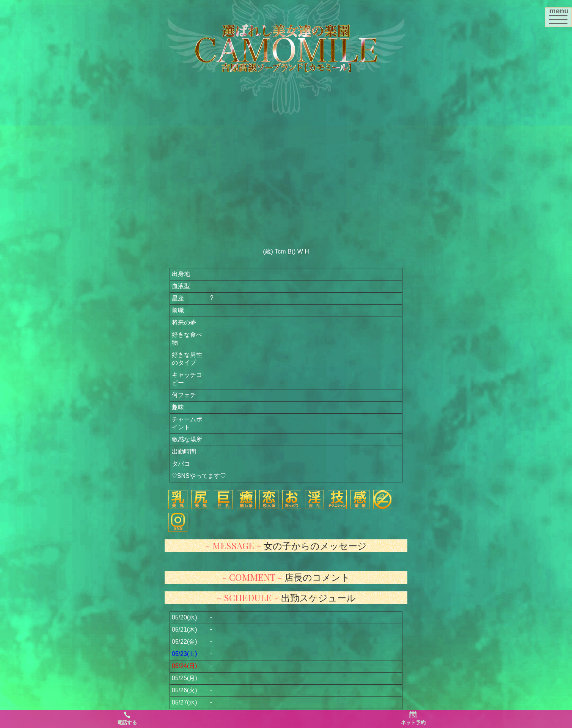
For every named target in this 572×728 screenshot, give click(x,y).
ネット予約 (413, 718)
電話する (127, 718)
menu (560, 15)
